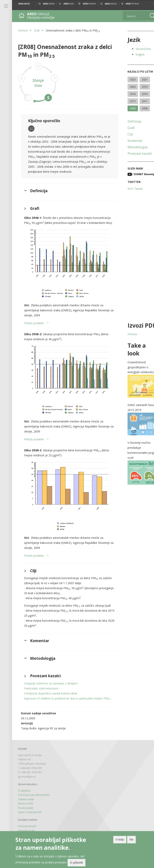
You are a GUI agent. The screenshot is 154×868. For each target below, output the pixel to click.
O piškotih (76, 862)
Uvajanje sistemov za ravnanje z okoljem (51, 685)
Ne (131, 839)
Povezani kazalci (135, 153)
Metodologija (132, 147)
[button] (148, 4)
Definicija (129, 121)
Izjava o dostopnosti (30, 819)
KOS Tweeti (130, 189)
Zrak (37, 30)
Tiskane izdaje (26, 806)
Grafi (126, 128)
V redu (120, 839)
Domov (23, 30)
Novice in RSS (25, 810)
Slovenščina (138, 49)
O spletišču (24, 797)
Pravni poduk (26, 815)
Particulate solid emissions (41, 690)
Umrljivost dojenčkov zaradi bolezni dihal (51, 695)
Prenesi (127, 334)
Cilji (125, 134)
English (135, 54)
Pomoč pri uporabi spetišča (34, 802)
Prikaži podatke (34, 329)
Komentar (130, 141)
